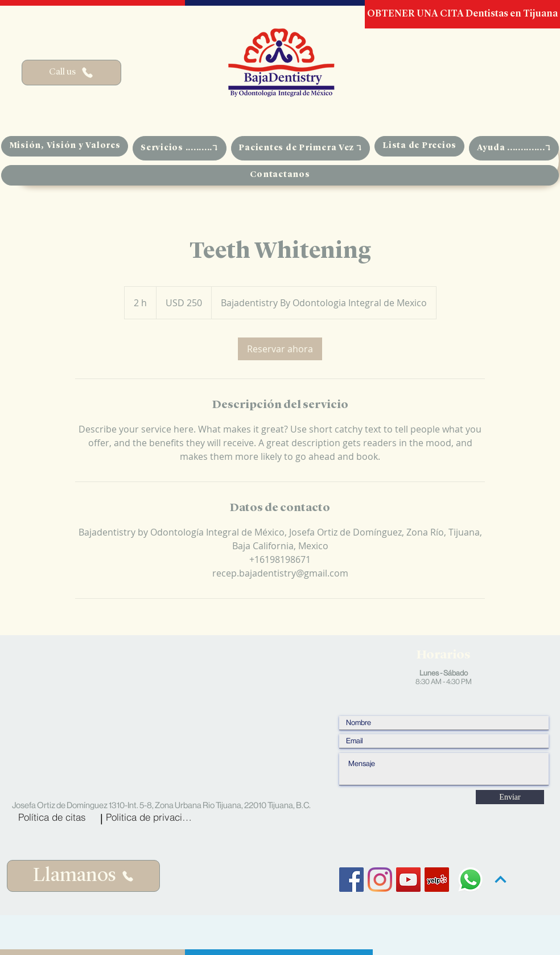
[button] (179, 148)
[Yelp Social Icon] (437, 880)
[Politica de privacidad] (151, 817)
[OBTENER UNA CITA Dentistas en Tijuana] (462, 14)
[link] (280, 349)
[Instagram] (380, 880)
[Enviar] (510, 797)
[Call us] (71, 73)
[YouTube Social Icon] (408, 880)
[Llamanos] (83, 876)
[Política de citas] (52, 817)
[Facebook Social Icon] (351, 880)
